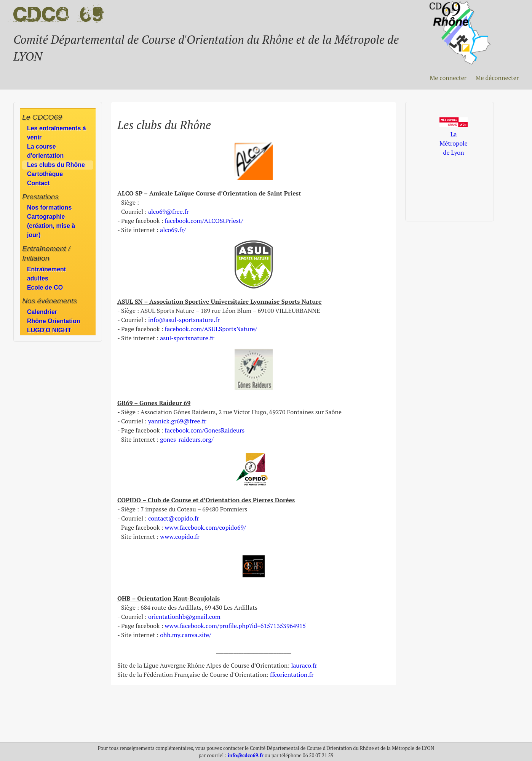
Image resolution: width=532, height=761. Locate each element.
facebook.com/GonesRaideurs (204, 430)
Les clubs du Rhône (56, 165)
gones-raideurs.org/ (187, 439)
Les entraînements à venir (57, 133)
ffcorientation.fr (292, 674)
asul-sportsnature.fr (187, 338)
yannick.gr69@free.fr (177, 421)
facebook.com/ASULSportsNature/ (211, 329)
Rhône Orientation (54, 321)
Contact (38, 183)
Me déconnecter (497, 78)
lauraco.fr (304, 665)
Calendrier (42, 312)
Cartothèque (45, 174)
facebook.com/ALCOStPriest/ (204, 221)
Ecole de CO (45, 288)
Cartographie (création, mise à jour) (51, 226)
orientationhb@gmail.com (184, 617)
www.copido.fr (180, 537)
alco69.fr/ (173, 230)
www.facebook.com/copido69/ (205, 527)
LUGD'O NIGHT (49, 330)
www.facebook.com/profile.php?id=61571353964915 (235, 626)
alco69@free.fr (169, 211)
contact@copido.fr (174, 518)
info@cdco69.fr (246, 755)
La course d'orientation (45, 151)
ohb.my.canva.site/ (185, 635)
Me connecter (448, 78)
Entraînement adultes (46, 274)
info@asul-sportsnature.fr (184, 320)
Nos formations (49, 207)
